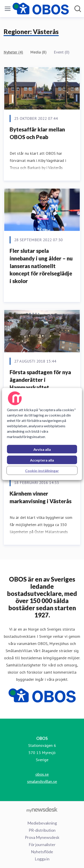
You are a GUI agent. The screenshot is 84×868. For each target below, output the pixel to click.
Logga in (42, 859)
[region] (42, 434)
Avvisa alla (42, 449)
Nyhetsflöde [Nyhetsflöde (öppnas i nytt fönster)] (42, 852)
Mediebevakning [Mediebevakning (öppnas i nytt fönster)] (42, 823)
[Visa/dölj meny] (8, 9)
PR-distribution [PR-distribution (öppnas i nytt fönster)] (42, 830)
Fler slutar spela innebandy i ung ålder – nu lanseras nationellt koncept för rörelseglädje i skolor (41, 266)
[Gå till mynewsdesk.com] (42, 810)
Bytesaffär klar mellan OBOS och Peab (37, 133)
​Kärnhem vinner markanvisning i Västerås (41, 497)
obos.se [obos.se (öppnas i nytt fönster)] (42, 774)
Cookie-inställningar (42, 471)
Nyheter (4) (13, 52)
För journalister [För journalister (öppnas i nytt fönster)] (42, 844)
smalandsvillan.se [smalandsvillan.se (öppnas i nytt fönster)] (42, 781)
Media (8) (38, 52)
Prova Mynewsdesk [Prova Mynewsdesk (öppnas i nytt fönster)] (42, 837)
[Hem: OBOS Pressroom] (41, 9)
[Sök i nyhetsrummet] (78, 9)
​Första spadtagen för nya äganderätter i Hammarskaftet (40, 380)
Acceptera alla (42, 460)
